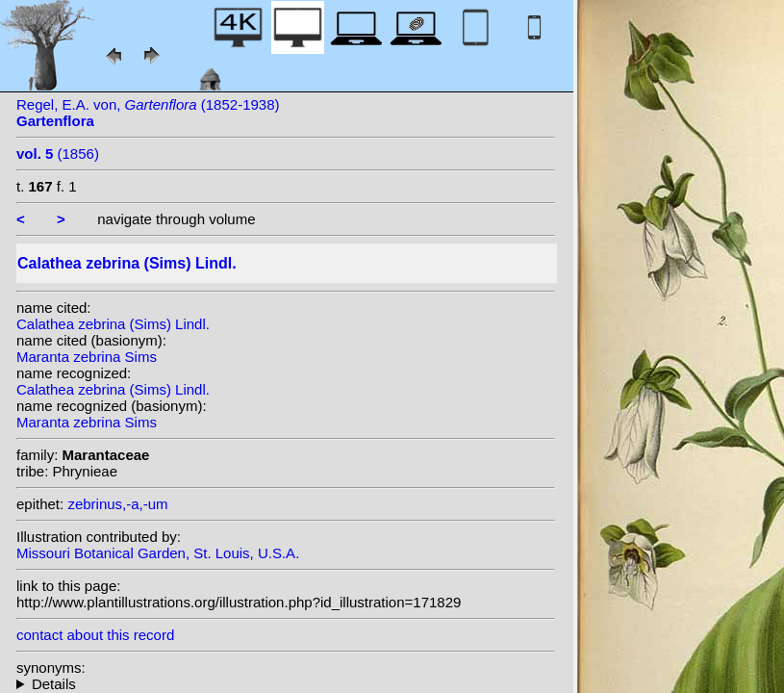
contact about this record (95, 635)
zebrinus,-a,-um (117, 504)
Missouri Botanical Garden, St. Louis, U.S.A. (158, 553)
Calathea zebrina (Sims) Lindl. (113, 324)
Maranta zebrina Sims (87, 357)
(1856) (58, 154)
